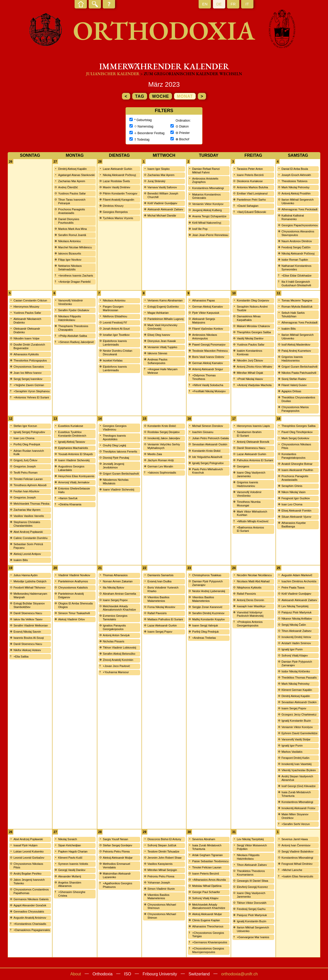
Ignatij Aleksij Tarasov (72, 442)
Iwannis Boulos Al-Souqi (29, 638)
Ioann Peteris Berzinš (250, 175)
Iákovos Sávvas (157, 353)
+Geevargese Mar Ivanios (253, 937)
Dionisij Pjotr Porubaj (116, 458)
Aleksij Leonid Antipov (27, 554)
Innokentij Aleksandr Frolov (298, 808)
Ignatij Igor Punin (292, 649)
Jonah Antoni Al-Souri (116, 329)
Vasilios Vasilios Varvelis (29, 516)
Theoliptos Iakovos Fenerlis (120, 452)
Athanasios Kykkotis (26, 354)
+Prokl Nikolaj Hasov (250, 379)
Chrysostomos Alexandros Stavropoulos (298, 233)
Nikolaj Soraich (68, 839)
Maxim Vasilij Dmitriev (116, 187)
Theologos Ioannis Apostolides (114, 437)
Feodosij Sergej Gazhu (251, 909)
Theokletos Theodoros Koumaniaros (251, 873)
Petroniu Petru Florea (116, 851)
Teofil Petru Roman (26, 473)
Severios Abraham (204, 839)
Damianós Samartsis (161, 575)
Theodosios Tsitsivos (294, 181)
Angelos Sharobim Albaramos (70, 884)
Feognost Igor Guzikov (296, 498)
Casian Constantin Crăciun (30, 300)
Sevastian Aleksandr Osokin (210, 444)
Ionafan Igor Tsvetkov (116, 335)
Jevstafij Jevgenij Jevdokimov (113, 466)
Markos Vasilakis (292, 752)
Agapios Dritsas (291, 391)
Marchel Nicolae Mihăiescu (75, 247)
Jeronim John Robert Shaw (165, 858)
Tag (140, 96)
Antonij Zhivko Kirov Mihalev (254, 367)
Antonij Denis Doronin (250, 600)
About (76, 974)
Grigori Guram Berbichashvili (299, 367)
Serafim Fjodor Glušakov (74, 310)
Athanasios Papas (204, 300)
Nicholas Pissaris (114, 641)
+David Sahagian (248, 206)
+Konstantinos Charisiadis (30, 924)
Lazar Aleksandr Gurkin (117, 169)
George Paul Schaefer (206, 892)
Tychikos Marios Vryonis (118, 218)
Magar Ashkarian (158, 313)
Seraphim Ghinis (292, 486)
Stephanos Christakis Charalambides (27, 524)
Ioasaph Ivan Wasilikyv (251, 606)
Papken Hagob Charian (73, 851)
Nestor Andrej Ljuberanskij (209, 591)
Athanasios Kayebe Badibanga (294, 525)
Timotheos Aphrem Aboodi (30, 485)
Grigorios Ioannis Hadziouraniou (292, 359)
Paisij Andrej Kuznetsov (296, 351)
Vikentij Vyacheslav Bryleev (299, 770)
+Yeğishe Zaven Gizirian (29, 385)
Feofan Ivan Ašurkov (26, 491)
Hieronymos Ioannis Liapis (253, 426)
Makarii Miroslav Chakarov (253, 326)
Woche (160, 96)
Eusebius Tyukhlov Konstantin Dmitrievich (72, 434)
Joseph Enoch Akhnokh (296, 175)
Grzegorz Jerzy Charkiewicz (299, 714)
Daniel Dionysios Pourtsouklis (69, 221)
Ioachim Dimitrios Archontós (299, 581)
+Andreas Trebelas (204, 638)
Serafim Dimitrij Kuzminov (208, 613)
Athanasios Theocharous (208, 926)
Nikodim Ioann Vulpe (27, 338)
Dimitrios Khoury (113, 206)
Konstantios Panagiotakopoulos (293, 456)
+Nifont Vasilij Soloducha (208, 385)
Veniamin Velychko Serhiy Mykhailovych (164, 446)
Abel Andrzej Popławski (28, 532)
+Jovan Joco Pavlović (116, 666)
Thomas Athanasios (115, 575)
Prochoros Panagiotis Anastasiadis (72, 211)
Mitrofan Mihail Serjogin (162, 870)
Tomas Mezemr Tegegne (297, 300)
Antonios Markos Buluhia (252, 187)
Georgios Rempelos (115, 212)
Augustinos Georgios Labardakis (71, 468)
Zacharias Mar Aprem (72, 181)
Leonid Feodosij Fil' (115, 322)
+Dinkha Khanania (70, 504)
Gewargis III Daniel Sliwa (252, 881)
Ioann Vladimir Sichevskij (74, 460)
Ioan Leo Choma (24, 438)
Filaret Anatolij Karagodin (118, 200)
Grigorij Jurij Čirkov (25, 460)
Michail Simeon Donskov (208, 426)
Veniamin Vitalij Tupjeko (162, 347)
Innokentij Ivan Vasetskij (296, 764)
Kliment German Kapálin (297, 690)
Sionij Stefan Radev (294, 379)
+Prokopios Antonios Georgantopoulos (250, 624)
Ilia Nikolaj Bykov (113, 587)
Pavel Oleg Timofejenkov (297, 432)
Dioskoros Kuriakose (250, 181)
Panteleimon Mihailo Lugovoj (166, 319)
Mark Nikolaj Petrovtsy (295, 187)
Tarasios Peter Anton (250, 169)
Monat (185, 96)
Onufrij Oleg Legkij (114, 445)
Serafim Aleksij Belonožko (119, 654)
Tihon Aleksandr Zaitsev (296, 631)
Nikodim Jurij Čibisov (250, 360)
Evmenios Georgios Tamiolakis (115, 618)
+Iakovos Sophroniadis (162, 473)
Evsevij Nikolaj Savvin (27, 632)
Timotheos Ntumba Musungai (249, 504)
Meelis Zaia (155, 454)
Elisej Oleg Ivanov (159, 335)
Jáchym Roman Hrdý (161, 460)
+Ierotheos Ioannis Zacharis (76, 276)
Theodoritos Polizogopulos (30, 360)
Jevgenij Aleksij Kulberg (207, 210)
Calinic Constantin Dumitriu (31, 538)
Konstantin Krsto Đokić (162, 426)
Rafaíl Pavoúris (157, 613)
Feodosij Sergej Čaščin (296, 247)
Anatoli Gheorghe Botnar (297, 464)
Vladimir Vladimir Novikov (74, 575)
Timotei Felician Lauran (28, 479)
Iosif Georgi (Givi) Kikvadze (298, 786)
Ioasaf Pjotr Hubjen (26, 845)
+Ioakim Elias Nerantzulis (297, 876)
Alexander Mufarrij (70, 876)
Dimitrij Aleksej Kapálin (72, 169)
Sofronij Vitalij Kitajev (295, 655)
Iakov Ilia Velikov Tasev (28, 619)
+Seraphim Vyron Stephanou (32, 391)
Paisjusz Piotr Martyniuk (296, 612)
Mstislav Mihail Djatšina (207, 886)
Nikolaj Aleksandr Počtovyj (119, 175)
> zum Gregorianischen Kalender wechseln (191, 74)
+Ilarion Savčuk (68, 498)
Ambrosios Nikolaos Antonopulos (205, 337)
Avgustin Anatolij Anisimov (30, 918)
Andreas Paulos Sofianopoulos (158, 361)
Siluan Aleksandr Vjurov (296, 517)
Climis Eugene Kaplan (206, 920)
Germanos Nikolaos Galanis (31, 899)
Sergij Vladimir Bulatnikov (297, 851)
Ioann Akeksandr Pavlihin (297, 470)
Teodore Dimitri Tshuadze (163, 851)
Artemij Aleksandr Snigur (208, 369)
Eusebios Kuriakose (71, 426)
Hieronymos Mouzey (26, 307)
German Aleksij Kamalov (208, 307)
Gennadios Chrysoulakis (29, 912)
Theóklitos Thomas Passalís (299, 678)
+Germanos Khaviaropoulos (210, 942)
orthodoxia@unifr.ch (239, 974)
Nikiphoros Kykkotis (249, 587)
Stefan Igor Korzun (25, 426)
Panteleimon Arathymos (73, 581)
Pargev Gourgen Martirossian (113, 308)
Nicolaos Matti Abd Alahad (253, 581)
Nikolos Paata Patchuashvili (299, 373)
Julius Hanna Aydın (26, 575)
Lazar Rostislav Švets (116, 181)
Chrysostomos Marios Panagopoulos (295, 409)
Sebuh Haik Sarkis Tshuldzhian (293, 315)
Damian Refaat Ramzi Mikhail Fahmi (206, 171)
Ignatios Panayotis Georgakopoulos (114, 627)
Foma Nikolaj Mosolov (161, 607)
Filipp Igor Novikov (70, 260)
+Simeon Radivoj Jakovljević (76, 342)
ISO (128, 974)
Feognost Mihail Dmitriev (297, 864)
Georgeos (243, 466)
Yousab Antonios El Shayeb (75, 454)
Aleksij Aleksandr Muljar (118, 858)
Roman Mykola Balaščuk (297, 307)
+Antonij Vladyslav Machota (254, 385)
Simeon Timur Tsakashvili (74, 613)
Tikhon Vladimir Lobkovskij (119, 648)
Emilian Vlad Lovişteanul (252, 193)
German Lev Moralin (160, 466)
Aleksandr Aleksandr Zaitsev (165, 209)
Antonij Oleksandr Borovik (253, 442)
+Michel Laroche (292, 870)
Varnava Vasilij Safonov (162, 187)
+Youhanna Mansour (116, 672)
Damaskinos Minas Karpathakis (249, 318)
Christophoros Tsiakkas (207, 575)
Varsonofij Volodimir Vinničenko (70, 302)
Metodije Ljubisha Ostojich (30, 581)
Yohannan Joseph (159, 883)
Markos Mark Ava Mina (73, 229)
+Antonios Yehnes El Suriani (31, 397)
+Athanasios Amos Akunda (209, 880)
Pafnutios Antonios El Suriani (255, 460)
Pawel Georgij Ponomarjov (209, 345)
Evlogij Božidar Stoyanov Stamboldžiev (29, 605)
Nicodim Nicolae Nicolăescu (254, 575)
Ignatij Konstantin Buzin (296, 721)
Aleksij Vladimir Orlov (71, 619)
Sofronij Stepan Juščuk (162, 845)
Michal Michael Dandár (162, 215)
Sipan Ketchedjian (70, 845)
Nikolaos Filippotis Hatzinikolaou (70, 318)
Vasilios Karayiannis (160, 864)
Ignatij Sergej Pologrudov (29, 432)
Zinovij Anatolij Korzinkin (118, 660)
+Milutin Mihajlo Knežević (253, 521)
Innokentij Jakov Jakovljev (164, 438)
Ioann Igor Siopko (159, 169)
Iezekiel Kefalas (113, 360)
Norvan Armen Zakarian (118, 581)
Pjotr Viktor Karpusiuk (206, 313)
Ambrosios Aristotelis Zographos (205, 180)
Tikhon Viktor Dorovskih (252, 903)
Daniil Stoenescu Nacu (251, 448)
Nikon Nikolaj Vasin (293, 492)
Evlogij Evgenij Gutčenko (163, 307)
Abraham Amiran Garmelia (119, 594)
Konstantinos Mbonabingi (208, 188)
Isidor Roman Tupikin (295, 260)
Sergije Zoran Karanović (207, 607)
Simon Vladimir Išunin (161, 889)
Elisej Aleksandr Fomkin (296, 511)
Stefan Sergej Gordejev (117, 845)
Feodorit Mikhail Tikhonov (30, 587)
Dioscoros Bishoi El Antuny (164, 839)
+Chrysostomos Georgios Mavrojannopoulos (208, 950)
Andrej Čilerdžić (68, 187)
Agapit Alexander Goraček (30, 905)
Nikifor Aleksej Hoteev (27, 650)
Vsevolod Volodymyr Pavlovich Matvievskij (250, 614)
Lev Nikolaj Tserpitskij (295, 606)
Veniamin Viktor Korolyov (208, 204)
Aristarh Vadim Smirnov (296, 643)
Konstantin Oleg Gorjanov (253, 300)
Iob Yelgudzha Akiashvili (207, 457)
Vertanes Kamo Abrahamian (165, 300)
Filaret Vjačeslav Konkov (208, 329)
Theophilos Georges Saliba (254, 332)
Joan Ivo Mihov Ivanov (28, 373)
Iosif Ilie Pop (200, 229)
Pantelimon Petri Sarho (251, 200)
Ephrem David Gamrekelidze (299, 733)
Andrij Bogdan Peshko (28, 874)
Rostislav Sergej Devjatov (164, 432)
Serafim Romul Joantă (72, 235)
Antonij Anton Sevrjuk (116, 635)
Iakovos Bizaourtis (70, 253)
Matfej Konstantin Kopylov (208, 619)
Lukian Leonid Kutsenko (29, 851)
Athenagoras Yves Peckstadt (299, 209)
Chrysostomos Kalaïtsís (73, 587)
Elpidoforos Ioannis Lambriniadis (115, 343)
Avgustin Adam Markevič (297, 575)
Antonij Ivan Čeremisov (296, 845)
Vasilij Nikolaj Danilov (250, 338)
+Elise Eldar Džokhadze (296, 276)
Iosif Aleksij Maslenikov (296, 345)
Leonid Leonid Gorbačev (29, 858)
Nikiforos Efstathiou (115, 316)
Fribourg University (160, 974)
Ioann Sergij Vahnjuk (205, 625)
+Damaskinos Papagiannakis (32, 930)
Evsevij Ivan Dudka (160, 581)
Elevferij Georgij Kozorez (252, 887)
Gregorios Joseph (25, 466)
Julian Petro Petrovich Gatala (210, 438)
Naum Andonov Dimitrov (297, 241)
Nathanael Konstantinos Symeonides (296, 268)
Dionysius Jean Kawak (162, 341)
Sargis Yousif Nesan (115, 839)
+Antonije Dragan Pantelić (75, 282)
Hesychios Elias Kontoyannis (76, 476)
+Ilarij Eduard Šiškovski (251, 212)
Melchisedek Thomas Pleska (32, 504)
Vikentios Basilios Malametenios (158, 599)
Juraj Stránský (157, 181)
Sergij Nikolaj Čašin (294, 625)
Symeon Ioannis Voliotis (73, 864)
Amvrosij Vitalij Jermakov (74, 482)
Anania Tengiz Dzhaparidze (209, 216)
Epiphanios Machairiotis (73, 448)
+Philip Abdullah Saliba (73, 336)
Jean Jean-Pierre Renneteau (210, 235)
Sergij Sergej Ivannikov (28, 379)
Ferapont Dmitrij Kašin (295, 758)
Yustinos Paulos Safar (72, 193)
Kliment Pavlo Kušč (70, 858)
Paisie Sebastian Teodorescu (210, 861)
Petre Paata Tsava (293, 587)
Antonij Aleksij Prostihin (296, 193)
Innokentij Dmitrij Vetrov (296, 637)
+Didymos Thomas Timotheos (204, 377)
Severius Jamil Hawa (295, 839)
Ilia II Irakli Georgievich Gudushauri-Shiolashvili (296, 283)
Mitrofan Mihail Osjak (250, 373)
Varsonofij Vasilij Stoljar (296, 739)
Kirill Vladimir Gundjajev (162, 203)
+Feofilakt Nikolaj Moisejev (209, 391)
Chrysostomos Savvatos (29, 367)
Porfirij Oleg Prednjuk (27, 444)
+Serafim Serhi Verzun (295, 824)
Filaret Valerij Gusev (294, 385)
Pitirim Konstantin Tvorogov (120, 193)
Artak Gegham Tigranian (207, 855)
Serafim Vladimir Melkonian (31, 625)
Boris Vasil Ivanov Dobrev (208, 357)
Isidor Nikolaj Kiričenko (296, 671)
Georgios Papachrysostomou (300, 225)
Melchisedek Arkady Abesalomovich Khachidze (119, 608)
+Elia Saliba (21, 656)
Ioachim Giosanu (203, 432)
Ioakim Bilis (289, 329)
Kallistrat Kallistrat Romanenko (293, 217)
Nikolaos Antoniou (69, 241)
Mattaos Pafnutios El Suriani (165, 619)
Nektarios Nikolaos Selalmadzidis (70, 268)
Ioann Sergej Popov (115, 600)
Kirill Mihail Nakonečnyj (207, 223)
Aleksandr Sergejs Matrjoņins (204, 321)
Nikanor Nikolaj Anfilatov (297, 619)
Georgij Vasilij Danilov (72, 870)
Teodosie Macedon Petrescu (210, 351)
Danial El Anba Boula (295, 169)
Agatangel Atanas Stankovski (76, 175)
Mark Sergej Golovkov (295, 438)
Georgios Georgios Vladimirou (115, 428)
